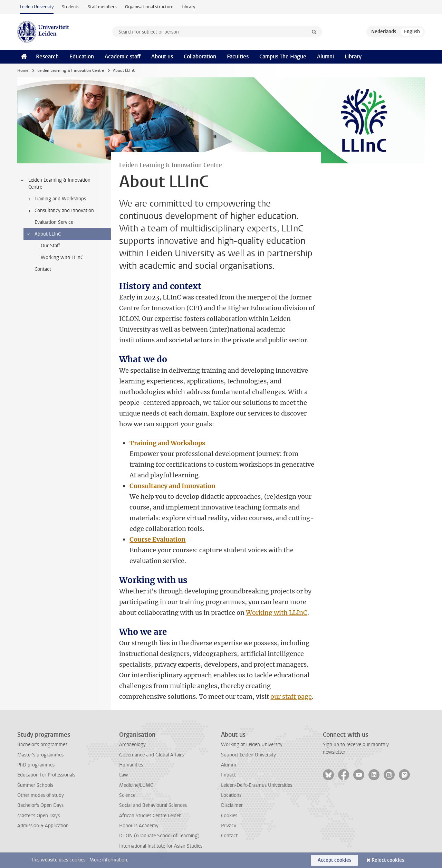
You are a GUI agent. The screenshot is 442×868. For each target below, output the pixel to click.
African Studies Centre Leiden (150, 816)
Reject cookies (388, 860)
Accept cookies (334, 860)
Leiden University (37, 7)
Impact (228, 775)
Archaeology (132, 745)
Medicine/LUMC (136, 785)
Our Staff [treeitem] (50, 246)
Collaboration (200, 56)
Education (82, 56)
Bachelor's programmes (42, 745)
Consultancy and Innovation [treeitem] (60, 211)
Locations (231, 795)
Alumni (325, 56)
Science (127, 795)
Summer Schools (35, 785)
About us (162, 56)
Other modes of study (41, 795)
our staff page (291, 697)
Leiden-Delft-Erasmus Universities (257, 785)
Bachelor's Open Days (40, 805)
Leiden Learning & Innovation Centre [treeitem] (55, 184)
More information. (109, 860)
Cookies (229, 816)
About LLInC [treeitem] (43, 234)
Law (124, 775)
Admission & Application (43, 826)
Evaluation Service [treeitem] (54, 222)
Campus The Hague (283, 56)
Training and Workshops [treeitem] (56, 199)
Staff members (102, 7)
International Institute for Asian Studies (161, 846)
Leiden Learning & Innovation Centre (71, 70)
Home (23, 70)
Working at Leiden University (252, 745)
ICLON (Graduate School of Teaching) (159, 836)
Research (47, 56)
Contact (229, 836)
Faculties (238, 56)
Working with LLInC (277, 613)
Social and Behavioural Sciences (153, 805)
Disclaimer (232, 805)
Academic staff (123, 56)
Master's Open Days (39, 816)
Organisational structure (149, 7)
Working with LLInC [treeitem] (62, 257)
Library (188, 7)
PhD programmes (36, 765)
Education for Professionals (46, 775)
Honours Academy (139, 826)
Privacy (229, 826)
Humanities (131, 765)
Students (71, 7)
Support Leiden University (248, 755)
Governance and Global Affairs (151, 755)
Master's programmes (40, 755)
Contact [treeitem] (43, 269)
